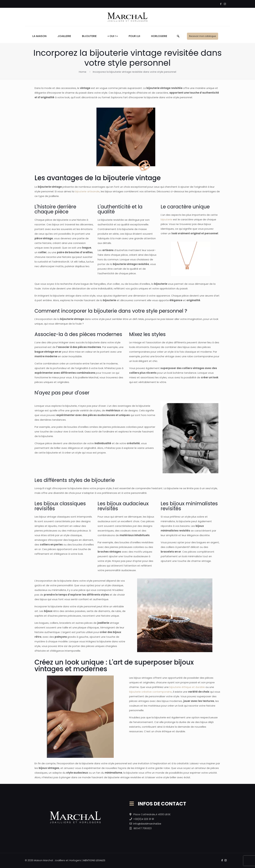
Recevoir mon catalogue (203, 36)
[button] (178, 36)
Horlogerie (159, 36)
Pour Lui (134, 36)
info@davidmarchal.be (147, 824)
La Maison (39, 36)
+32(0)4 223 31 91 (144, 819)
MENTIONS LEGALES (94, 860)
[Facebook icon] (221, 4)
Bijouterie (89, 36)
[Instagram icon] (225, 4)
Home (83, 72)
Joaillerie (64, 36)
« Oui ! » (113, 36)
